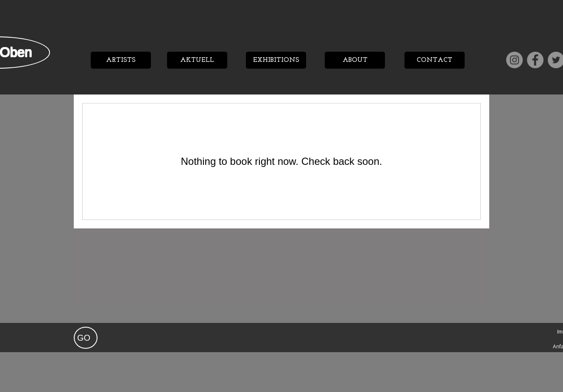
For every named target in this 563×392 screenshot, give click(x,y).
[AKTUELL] (197, 60)
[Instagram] (514, 60)
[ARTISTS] (121, 60)
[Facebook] (535, 60)
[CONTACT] (435, 60)
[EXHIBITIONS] (276, 60)
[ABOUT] (355, 60)
